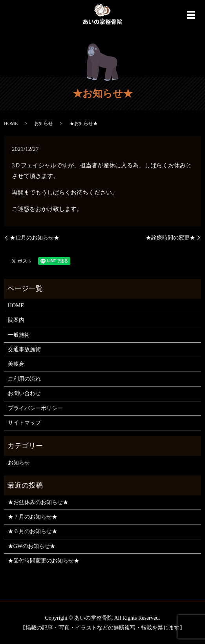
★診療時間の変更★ (170, 238)
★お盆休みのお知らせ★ (38, 502)
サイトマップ (24, 423)
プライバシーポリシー (35, 408)
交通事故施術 (24, 349)
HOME (11, 123)
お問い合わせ (24, 393)
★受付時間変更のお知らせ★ (44, 561)
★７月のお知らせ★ (33, 517)
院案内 (16, 320)
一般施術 (19, 335)
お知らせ (44, 123)
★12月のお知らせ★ (35, 238)
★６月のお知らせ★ (33, 531)
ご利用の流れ (24, 379)
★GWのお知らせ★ (32, 546)
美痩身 (16, 364)
